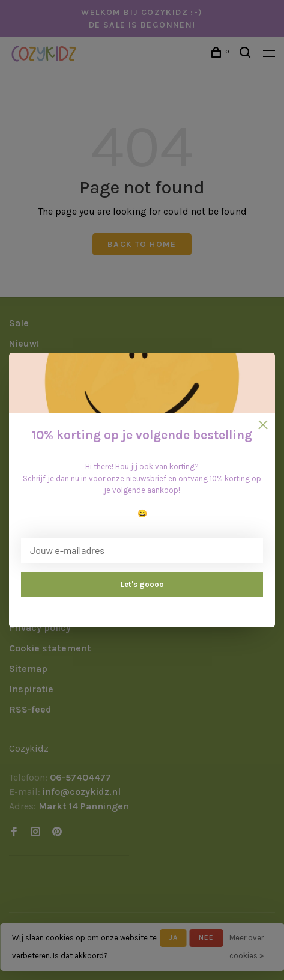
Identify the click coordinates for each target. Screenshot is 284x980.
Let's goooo (142, 584)
